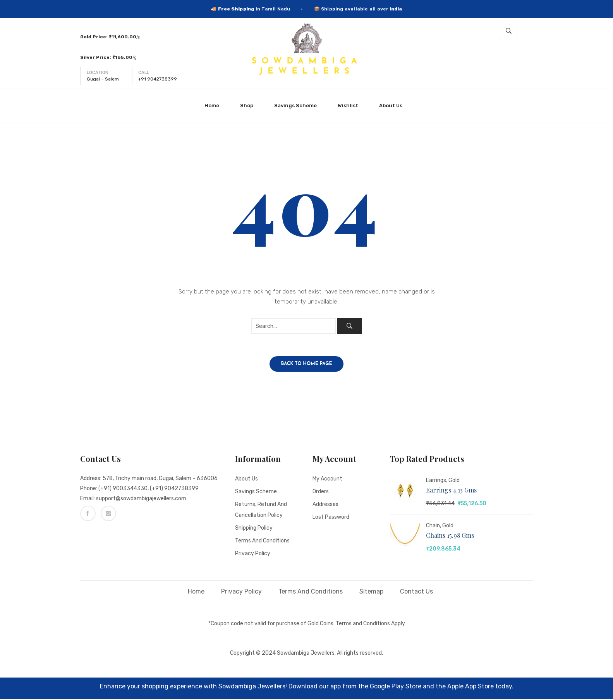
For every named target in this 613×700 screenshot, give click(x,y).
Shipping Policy (254, 529)
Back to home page (307, 365)
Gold (454, 481)
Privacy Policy (253, 554)
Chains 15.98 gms (450, 536)
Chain (433, 526)
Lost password (331, 518)
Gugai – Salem (103, 79)
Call (144, 73)
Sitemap (371, 592)
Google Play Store (396, 687)
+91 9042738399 (158, 79)
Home (196, 592)
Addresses (325, 505)
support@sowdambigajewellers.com (141, 499)
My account (327, 480)
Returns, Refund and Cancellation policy (261, 510)
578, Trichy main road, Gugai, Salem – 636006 (160, 479)
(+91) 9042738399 (174, 489)
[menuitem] (215, 106)
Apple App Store (470, 687)
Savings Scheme (256, 492)
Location (98, 73)
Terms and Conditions (262, 541)
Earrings (436, 481)
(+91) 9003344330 (123, 489)
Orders (321, 492)
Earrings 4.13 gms (451, 491)
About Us (246, 480)
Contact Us (416, 592)
